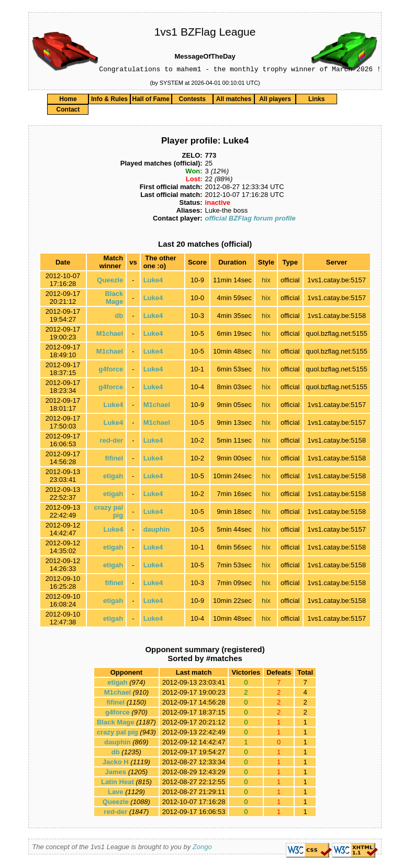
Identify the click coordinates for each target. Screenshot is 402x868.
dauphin (157, 531)
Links (316, 101)
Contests (192, 101)
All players (275, 101)
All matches (234, 101)
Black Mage (114, 299)
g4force (111, 371)
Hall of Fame (150, 101)
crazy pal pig (118, 734)
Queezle (110, 282)
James (116, 773)
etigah (113, 477)
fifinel (114, 460)
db (119, 317)
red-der (111, 442)
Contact (68, 111)
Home (68, 101)
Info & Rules (109, 101)
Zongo (202, 848)
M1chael (110, 335)
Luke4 (153, 282)
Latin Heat (118, 783)
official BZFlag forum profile (250, 220)
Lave (116, 793)
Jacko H (116, 763)
